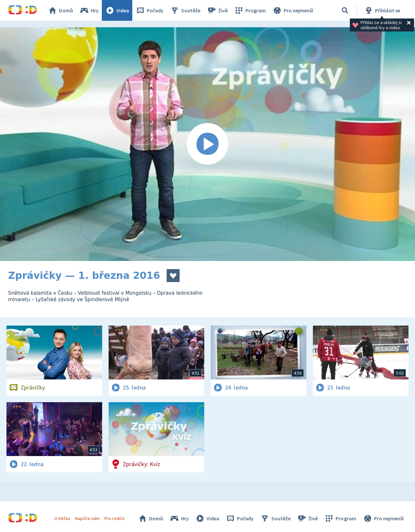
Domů (60, 10)
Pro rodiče (115, 518)
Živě (217, 10)
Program (250, 10)
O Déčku (62, 518)
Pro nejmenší (293, 10)
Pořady (149, 10)
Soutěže (185, 10)
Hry (89, 10)
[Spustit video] (207, 144)
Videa (117, 10)
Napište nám (87, 518)
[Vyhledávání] (345, 10)
